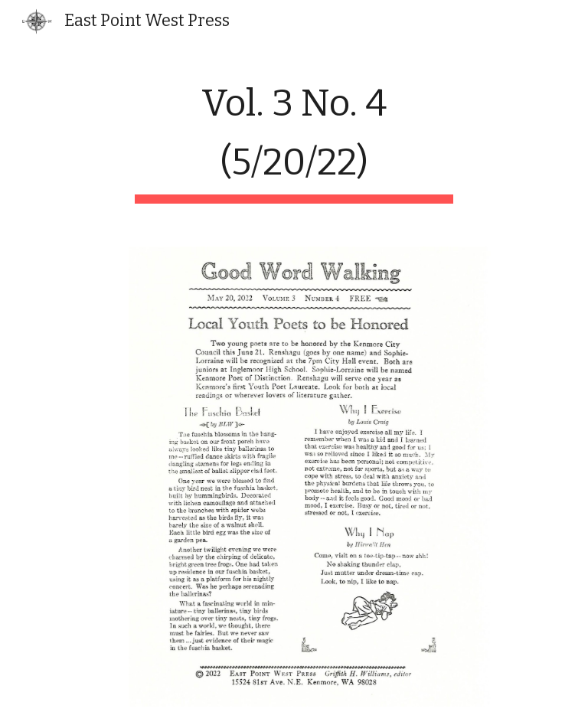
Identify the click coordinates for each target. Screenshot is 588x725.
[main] (294, 137)
